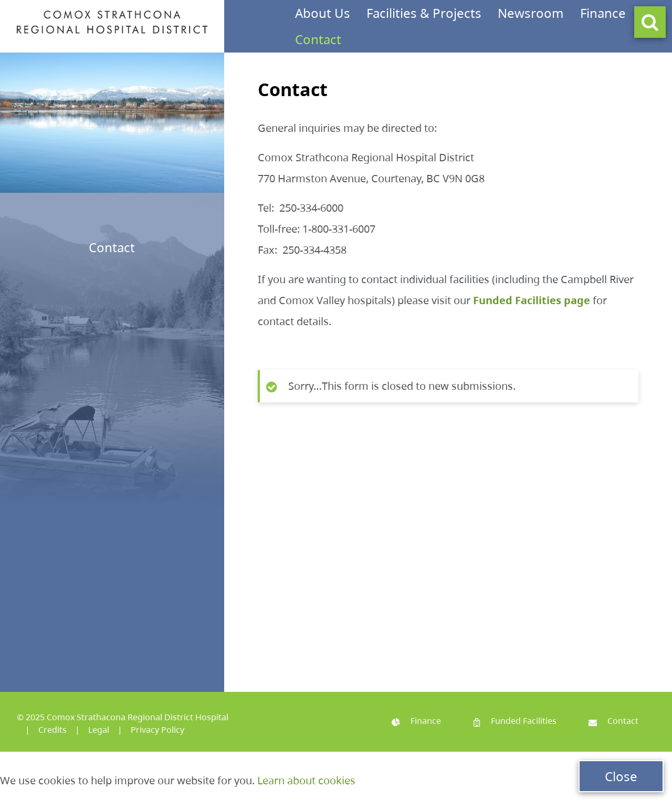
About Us (323, 13)
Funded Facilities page (532, 300)
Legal (99, 730)
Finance (603, 13)
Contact (318, 39)
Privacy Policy (157, 730)
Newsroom (531, 13)
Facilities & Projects (424, 13)
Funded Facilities (515, 721)
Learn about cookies (306, 780)
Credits (52, 730)
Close (621, 776)
